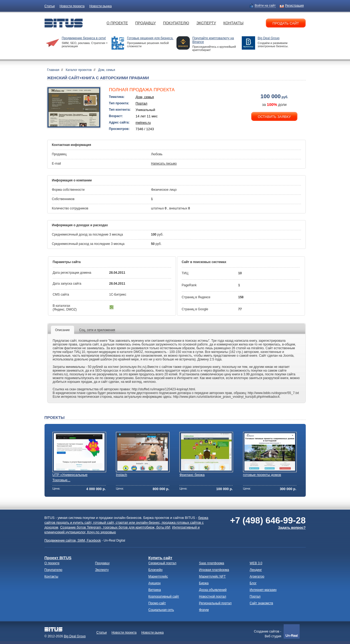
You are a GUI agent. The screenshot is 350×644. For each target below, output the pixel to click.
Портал (142, 103)
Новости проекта (72, 6)
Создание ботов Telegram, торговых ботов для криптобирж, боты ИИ (115, 527)
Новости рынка (100, 6)
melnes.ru (143, 123)
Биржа (204, 583)
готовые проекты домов (262, 475)
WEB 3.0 (256, 563)
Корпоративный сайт (164, 597)
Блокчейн (156, 570)
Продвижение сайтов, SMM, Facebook (73, 540)
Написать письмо (164, 164)
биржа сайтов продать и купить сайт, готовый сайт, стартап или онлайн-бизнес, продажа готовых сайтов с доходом (126, 522)
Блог (253, 583)
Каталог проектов (79, 70)
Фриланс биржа (192, 475)
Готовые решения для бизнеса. (150, 38)
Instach (122, 475)
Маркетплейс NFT (212, 577)
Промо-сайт (157, 603)
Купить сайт (160, 558)
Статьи (50, 6)
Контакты (234, 23)
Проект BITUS (58, 558)
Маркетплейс (158, 577)
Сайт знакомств (262, 603)
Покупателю (176, 23)
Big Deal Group (269, 38)
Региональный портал (215, 603)
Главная (53, 70)
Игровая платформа (214, 570)
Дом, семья (107, 70)
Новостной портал (213, 597)
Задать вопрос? (292, 528)
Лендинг (256, 570)
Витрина (155, 590)
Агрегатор (257, 577)
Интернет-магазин (263, 590)
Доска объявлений (213, 590)
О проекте (117, 23)
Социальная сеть (161, 610)
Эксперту (206, 23)
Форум (204, 610)
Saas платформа (212, 563)
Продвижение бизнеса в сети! (84, 38)
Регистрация (294, 6)
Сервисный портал (162, 563)
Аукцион (155, 583)
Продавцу (145, 23)
